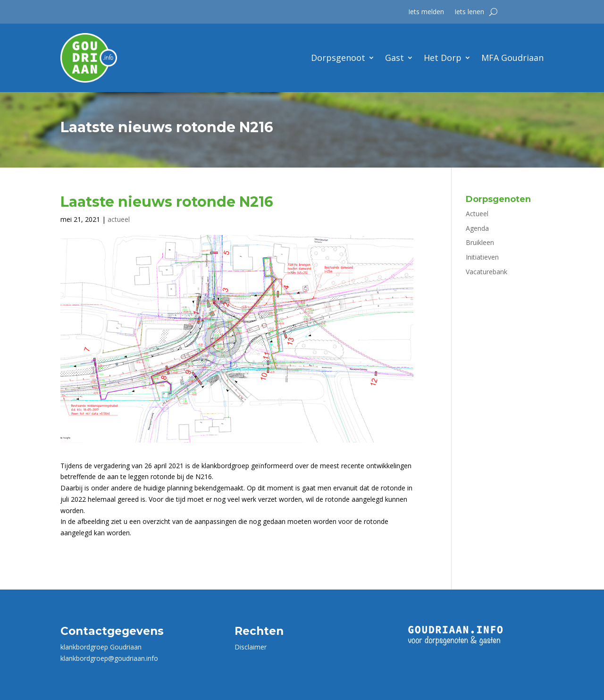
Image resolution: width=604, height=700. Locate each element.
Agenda (477, 228)
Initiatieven (482, 257)
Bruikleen (480, 242)
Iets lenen (469, 12)
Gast (394, 58)
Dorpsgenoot (338, 58)
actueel (119, 219)
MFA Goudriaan (512, 58)
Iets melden (426, 12)
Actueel (477, 214)
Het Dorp (443, 58)
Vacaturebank (487, 272)
